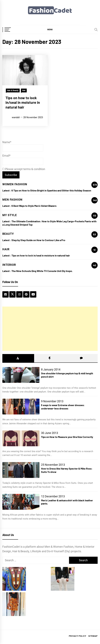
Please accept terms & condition (24, 169)
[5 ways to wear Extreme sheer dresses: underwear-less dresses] (21, 407)
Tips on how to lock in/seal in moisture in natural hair (23, 103)
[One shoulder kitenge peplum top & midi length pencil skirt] (21, 375)
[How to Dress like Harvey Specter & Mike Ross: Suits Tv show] (21, 470)
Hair (24, 90)
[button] (50, 29)
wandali (16, 117)
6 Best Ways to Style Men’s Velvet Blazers (34, 206)
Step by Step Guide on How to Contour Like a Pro (38, 240)
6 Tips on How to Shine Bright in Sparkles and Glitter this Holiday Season (51, 190)
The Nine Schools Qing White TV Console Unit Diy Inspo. (42, 271)
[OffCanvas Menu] (10, 30)
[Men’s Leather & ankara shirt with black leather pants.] (21, 502)
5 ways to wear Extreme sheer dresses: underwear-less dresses (63, 407)
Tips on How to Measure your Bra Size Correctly (67, 437)
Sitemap (93, 636)
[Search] (96, 30)
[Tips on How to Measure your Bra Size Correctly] (21, 438)
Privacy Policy (78, 636)
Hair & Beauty (13, 90)
